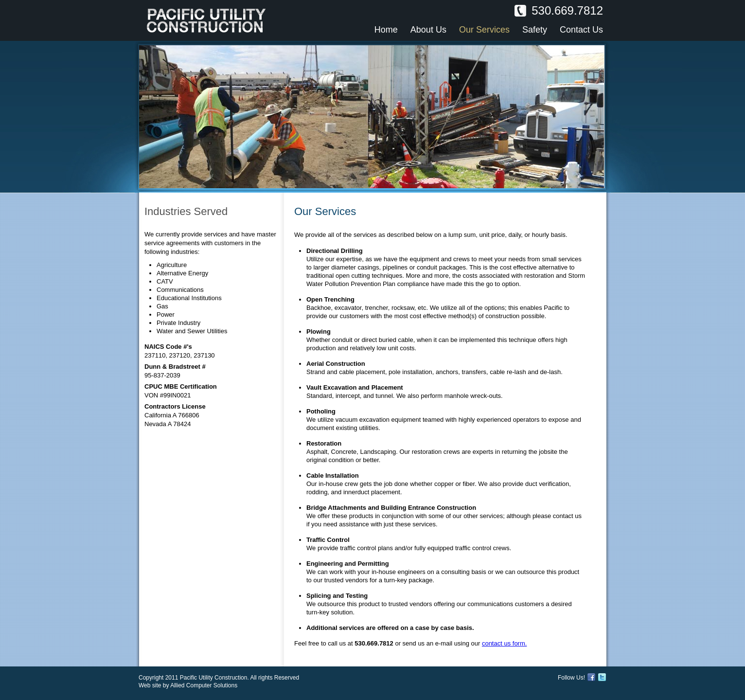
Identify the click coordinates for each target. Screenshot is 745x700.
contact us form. (504, 643)
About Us (428, 30)
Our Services (484, 30)
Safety (535, 30)
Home (386, 30)
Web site (150, 685)
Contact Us (581, 30)
